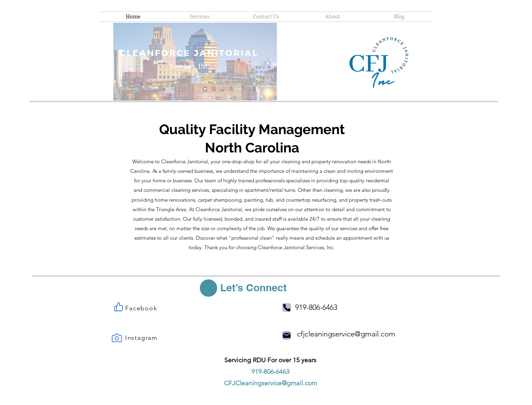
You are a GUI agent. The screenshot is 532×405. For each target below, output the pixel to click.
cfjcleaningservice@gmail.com (346, 334)
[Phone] (287, 308)
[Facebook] (142, 308)
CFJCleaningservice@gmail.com (270, 383)
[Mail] (287, 335)
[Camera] (117, 338)
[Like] (118, 307)
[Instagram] (142, 338)
